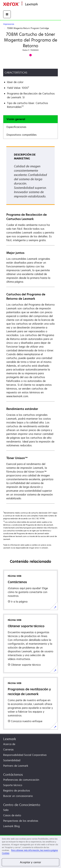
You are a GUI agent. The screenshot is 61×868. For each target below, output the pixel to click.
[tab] (30, 119)
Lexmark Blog (11, 826)
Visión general (16, 119)
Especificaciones (16, 127)
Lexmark (10, 739)
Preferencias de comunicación (21, 780)
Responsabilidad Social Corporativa (25, 755)
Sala (6, 810)
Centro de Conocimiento (22, 805)
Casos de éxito (12, 815)
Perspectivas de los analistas (21, 821)
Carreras (8, 749)
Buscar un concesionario (18, 796)
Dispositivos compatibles (22, 135)
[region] (30, 851)
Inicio (41, 4)
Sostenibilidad (12, 760)
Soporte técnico (13, 785)
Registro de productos (17, 791)
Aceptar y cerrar (30, 862)
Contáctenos (13, 775)
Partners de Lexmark (16, 766)
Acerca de (9, 744)
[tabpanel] (30, 325)
